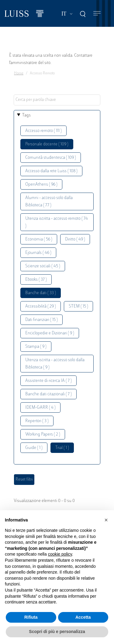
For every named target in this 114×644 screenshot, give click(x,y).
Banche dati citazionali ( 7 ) (48, 394)
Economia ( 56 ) (39, 239)
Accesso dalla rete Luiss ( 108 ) (51, 171)
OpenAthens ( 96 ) (41, 185)
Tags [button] (26, 115)
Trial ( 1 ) (62, 448)
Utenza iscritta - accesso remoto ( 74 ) (57, 222)
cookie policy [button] (60, 554)
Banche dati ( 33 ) (41, 293)
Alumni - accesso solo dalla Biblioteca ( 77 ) (49, 202)
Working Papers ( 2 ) (43, 434)
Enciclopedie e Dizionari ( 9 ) (50, 333)
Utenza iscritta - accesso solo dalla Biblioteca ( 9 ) (55, 364)
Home (19, 73)
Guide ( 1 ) (34, 448)
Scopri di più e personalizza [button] (57, 632)
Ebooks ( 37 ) (36, 280)
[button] (106, 520)
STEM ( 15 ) (78, 306)
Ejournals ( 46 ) (38, 253)
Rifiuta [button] (31, 617)
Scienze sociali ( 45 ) (43, 266)
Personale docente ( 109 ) (47, 144)
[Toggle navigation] (97, 14)
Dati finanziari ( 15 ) (41, 320)
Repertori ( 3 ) (37, 421)
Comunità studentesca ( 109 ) (51, 158)
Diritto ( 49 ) (75, 239)
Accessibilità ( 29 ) (41, 306)
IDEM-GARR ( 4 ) (40, 408)
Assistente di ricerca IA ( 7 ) (48, 381)
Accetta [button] (83, 617)
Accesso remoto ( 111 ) (43, 131)
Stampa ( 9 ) (36, 347)
